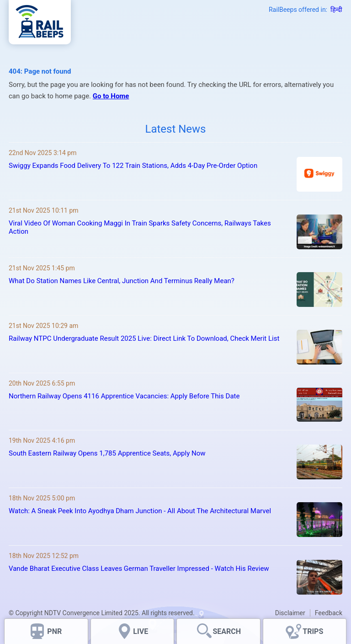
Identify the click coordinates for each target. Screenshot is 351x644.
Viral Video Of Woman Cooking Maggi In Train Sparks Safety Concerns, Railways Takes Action (140, 227)
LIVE (141, 631)
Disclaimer (290, 613)
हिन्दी (336, 10)
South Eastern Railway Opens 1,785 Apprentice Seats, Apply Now (107, 453)
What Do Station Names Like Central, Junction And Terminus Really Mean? (122, 281)
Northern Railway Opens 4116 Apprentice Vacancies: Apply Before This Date (124, 396)
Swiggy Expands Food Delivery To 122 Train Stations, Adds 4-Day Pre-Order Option (133, 166)
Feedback (329, 613)
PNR (54, 631)
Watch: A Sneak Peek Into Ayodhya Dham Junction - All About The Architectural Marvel (140, 511)
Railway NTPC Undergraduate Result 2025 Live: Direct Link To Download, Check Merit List (144, 338)
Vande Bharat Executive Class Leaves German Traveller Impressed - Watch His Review (139, 569)
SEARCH (227, 631)
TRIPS (313, 631)
